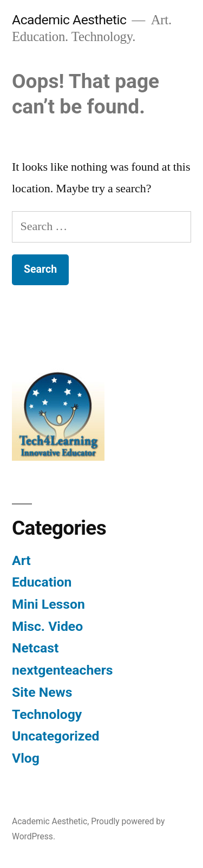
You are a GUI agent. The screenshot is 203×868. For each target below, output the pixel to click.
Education (42, 582)
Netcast (35, 648)
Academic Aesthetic (69, 20)
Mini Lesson (48, 604)
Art (21, 560)
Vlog (26, 758)
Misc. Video (47, 626)
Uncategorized (56, 736)
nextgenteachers (62, 670)
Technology (47, 714)
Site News (42, 692)
